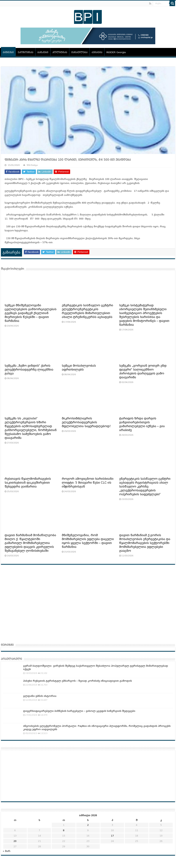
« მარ (7, 851)
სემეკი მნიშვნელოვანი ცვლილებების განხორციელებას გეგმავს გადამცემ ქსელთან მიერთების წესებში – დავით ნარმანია (31, 313)
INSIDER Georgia (116, 52)
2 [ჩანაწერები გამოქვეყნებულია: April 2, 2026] (88, 825)
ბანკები (43, 52)
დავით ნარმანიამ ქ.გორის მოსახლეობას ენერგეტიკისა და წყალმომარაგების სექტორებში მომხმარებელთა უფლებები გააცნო (145, 543)
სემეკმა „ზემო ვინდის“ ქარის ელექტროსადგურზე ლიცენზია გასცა (29, 370)
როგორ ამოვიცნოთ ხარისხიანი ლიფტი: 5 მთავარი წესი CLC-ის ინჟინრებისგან (88, 483)
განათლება (79, 52)
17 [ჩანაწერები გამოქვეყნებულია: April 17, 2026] (112, 836)
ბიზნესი (8, 52)
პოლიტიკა (60, 52)
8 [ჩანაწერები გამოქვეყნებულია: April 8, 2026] (64, 830)
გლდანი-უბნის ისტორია (40, 696)
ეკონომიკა (26, 52)
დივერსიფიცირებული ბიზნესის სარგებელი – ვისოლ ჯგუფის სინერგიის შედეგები (79, 711)
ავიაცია (97, 52)
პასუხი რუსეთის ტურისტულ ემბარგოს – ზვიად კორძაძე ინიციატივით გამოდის (78, 681)
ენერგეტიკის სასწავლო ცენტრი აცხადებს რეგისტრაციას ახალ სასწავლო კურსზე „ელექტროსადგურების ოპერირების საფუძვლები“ (145, 487)
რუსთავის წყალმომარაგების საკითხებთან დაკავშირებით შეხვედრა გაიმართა (28, 483)
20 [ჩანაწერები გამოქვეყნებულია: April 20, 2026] (15, 841)
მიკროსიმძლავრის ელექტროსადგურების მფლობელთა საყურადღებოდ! (86, 422)
